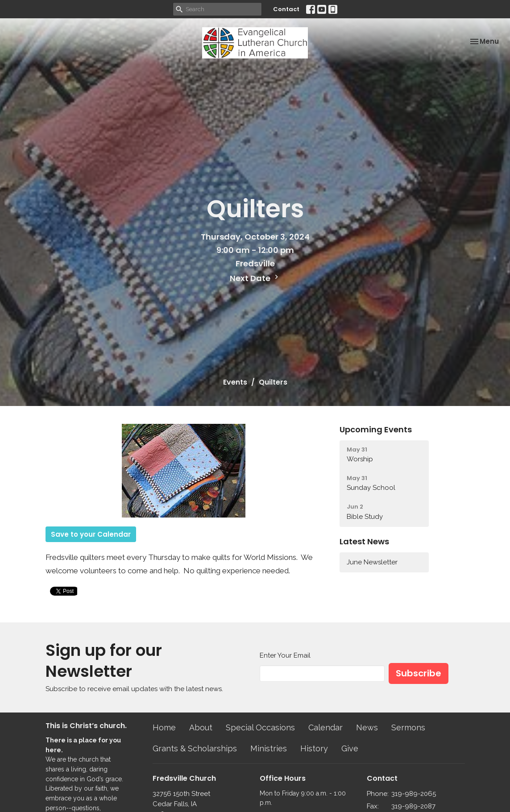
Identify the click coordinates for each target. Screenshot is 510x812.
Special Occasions (260, 727)
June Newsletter (372, 562)
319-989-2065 (414, 794)
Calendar (325, 727)
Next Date (255, 278)
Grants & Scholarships (195, 748)
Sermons (408, 727)
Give (350, 748)
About (201, 727)
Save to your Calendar (91, 534)
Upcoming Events (376, 429)
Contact (286, 9)
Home (164, 727)
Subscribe (419, 673)
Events (235, 382)
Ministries (269, 748)
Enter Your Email (285, 655)
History (314, 748)
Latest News (364, 541)
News (367, 727)
